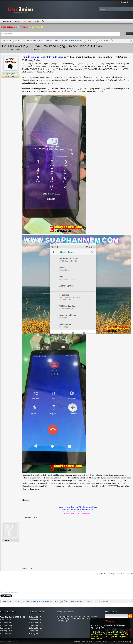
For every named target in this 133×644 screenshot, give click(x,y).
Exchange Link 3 (6, 622)
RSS (130, 642)
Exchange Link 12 (35, 631)
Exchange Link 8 (35, 620)
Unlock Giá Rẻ (6, 620)
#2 (128, 569)
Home (18, 21)
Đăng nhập (125, 2)
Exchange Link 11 (35, 628)
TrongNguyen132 (37, 49)
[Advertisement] (67, 583)
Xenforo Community (19, 640)
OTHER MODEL (17, 49)
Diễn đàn (27, 21)
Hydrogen (77, 642)
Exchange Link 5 (6, 628)
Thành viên (39, 21)
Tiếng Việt (85, 642)
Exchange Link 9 (35, 622)
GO (130, 616)
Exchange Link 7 (6, 634)
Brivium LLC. (14, 642)
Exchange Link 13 (35, 634)
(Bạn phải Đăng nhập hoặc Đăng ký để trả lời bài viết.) (115, 574)
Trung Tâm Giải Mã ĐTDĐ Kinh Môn (14, 617)
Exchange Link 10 (35, 625)
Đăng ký (62, 57)
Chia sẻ (4, 592)
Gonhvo (6, 540)
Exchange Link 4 (6, 625)
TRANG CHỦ (7, 21)
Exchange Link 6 (6, 631)
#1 (128, 517)
